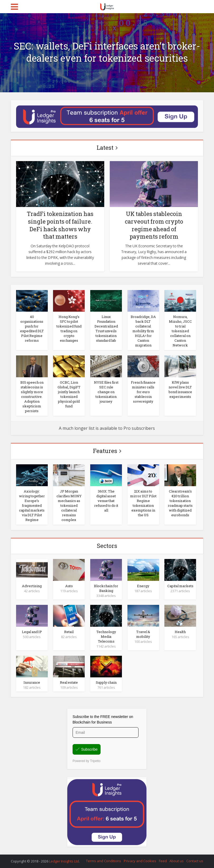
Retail (69, 632)
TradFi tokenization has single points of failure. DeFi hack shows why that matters (60, 225)
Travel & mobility (143, 634)
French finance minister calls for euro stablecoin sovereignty (143, 392)
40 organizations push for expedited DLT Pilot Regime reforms (32, 329)
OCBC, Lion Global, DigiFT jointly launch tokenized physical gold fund (69, 394)
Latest (105, 148)
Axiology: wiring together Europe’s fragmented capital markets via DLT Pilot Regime (32, 505)
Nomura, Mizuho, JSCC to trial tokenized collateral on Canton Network (180, 331)
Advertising (32, 586)
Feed (163, 861)
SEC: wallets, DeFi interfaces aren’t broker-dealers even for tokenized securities (107, 52)
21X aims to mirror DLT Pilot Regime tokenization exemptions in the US (143, 503)
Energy (143, 586)
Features (105, 451)
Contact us (195, 861)
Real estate (69, 682)
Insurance (32, 682)
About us (177, 861)
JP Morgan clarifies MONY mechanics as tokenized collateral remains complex (69, 505)
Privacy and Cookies (140, 861)
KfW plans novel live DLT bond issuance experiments (180, 389)
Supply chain (106, 682)
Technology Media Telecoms (106, 636)
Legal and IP (32, 632)
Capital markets (180, 586)
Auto (69, 586)
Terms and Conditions (104, 861)
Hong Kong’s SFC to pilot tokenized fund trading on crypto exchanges (69, 329)
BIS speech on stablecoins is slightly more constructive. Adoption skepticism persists (32, 397)
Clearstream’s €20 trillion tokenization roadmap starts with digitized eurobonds (180, 503)
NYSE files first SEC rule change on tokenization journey (106, 392)
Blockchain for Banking (106, 588)
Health (180, 632)
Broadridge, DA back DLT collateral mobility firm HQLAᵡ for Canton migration (143, 331)
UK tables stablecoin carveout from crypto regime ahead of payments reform (154, 225)
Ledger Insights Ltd (64, 861)
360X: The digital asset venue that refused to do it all (106, 501)
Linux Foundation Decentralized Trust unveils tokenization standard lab (106, 329)
